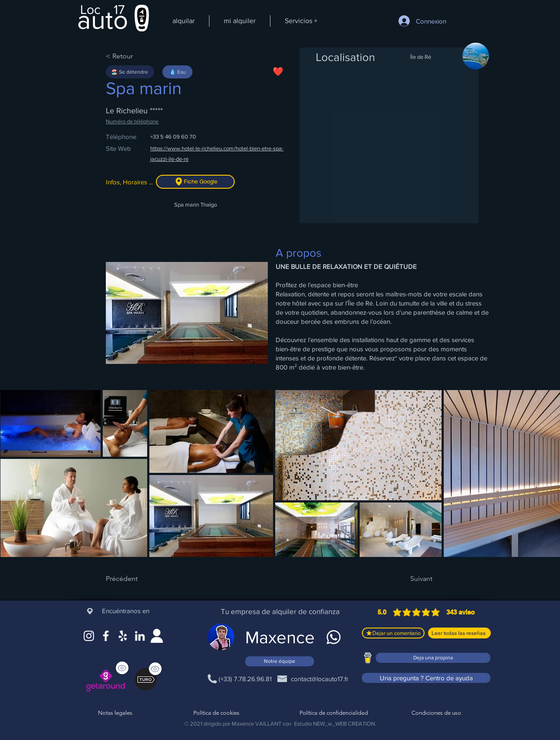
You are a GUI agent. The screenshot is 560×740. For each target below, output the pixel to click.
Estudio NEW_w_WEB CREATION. (335, 724)
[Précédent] (134, 579)
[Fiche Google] (195, 182)
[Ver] (155, 669)
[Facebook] (106, 636)
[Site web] (157, 636)
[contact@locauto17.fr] (319, 679)
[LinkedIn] (140, 636)
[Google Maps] (123, 636)
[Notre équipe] (280, 661)
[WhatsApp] (334, 637)
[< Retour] (134, 56)
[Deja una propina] (433, 658)
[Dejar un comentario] (393, 633)
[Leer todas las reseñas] (459, 633)
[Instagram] (89, 636)
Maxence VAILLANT (256, 724)
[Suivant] (411, 579)
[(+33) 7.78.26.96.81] (245, 679)
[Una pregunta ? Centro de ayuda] (426, 678)
